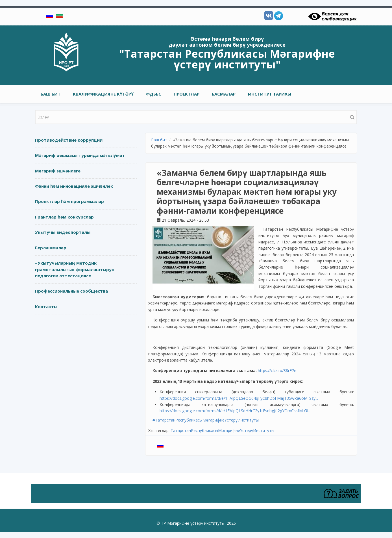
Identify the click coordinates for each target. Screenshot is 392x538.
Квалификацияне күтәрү (103, 94)
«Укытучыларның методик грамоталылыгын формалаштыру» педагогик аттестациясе (75, 269)
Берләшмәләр (51, 248)
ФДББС (154, 94)
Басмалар (224, 94)
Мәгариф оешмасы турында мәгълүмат (80, 155)
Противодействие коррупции (69, 140)
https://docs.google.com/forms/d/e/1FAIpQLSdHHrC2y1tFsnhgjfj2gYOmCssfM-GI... (235, 411)
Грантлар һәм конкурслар (64, 217)
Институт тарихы (270, 94)
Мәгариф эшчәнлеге (58, 171)
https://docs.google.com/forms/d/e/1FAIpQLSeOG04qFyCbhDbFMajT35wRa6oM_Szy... (239, 398)
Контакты (46, 306)
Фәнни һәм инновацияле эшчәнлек (74, 186)
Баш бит (51, 94)
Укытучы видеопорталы (63, 232)
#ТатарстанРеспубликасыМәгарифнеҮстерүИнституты (206, 420)
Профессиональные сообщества (71, 291)
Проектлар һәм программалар (69, 201)
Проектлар (187, 94)
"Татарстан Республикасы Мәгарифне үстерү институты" (227, 59)
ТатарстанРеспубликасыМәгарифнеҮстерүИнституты (222, 430)
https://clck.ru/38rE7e (277, 370)
